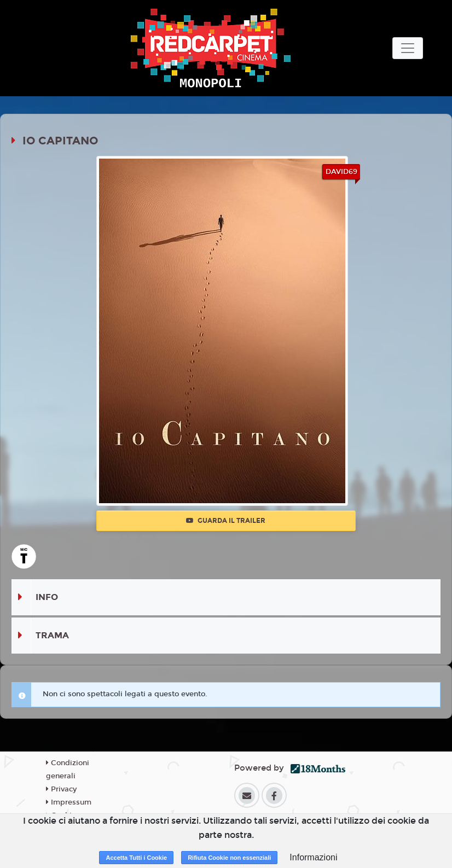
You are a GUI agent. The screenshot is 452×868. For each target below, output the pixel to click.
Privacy (61, 789)
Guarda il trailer (226, 521)
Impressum (69, 802)
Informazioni (313, 857)
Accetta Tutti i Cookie (136, 858)
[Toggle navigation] (408, 48)
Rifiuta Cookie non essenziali (229, 858)
